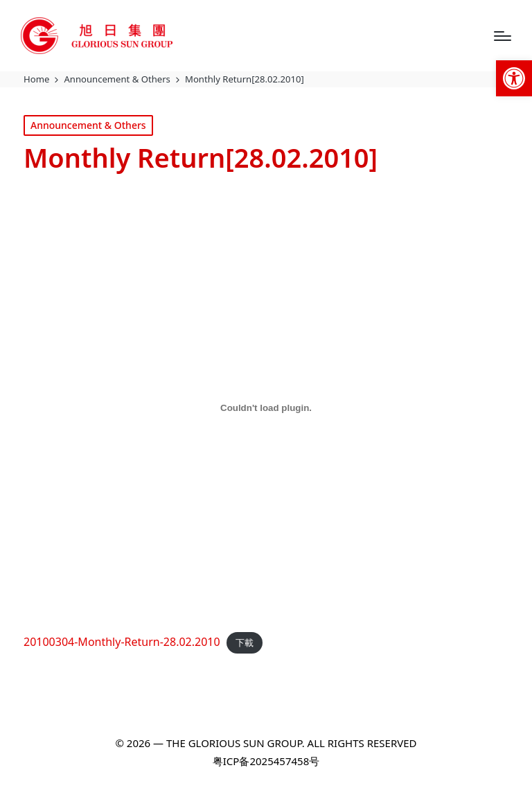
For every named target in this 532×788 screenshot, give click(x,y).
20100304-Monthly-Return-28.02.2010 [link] (122, 642)
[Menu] (503, 36)
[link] (514, 78)
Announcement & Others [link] (88, 125)
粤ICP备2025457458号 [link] (266, 761)
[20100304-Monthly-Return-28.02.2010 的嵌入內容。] (266, 408)
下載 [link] (245, 642)
